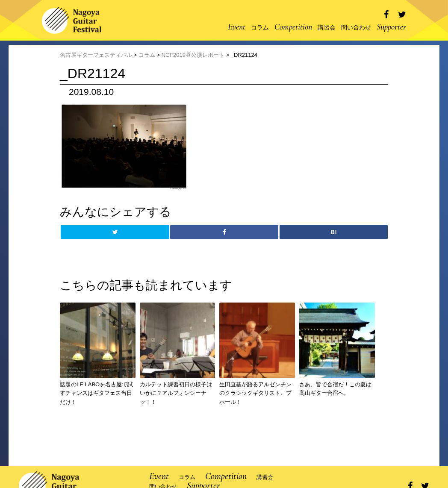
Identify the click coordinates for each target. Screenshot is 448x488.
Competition (293, 27)
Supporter (391, 27)
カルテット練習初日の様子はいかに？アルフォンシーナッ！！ (176, 393)
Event (237, 27)
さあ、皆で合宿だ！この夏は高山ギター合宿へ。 (335, 389)
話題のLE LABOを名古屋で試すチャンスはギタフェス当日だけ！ (96, 393)
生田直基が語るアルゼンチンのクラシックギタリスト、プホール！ (255, 393)
